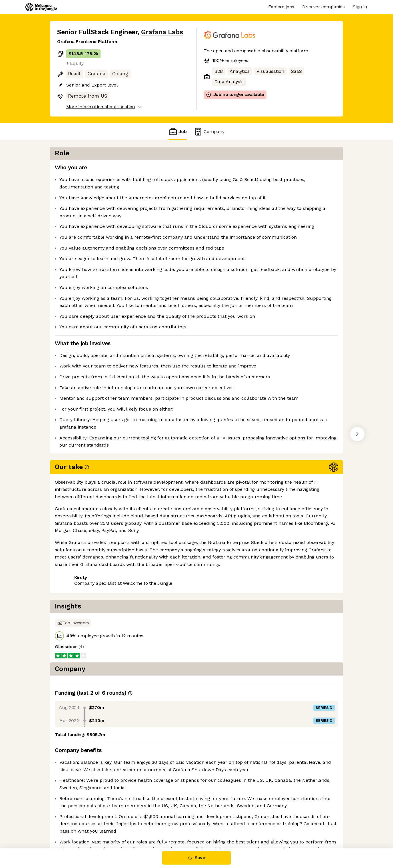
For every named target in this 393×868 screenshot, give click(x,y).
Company (209, 131)
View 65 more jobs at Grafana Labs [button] (136, 606)
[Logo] (41, 7)
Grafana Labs (162, 32)
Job (178, 131)
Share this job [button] (73, 606)
